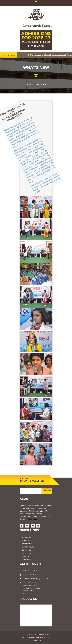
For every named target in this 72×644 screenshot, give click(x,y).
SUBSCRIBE (47, 491)
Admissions (26, 537)
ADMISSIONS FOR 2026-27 (36, 40)
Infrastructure (27, 544)
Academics (26, 540)
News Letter (26, 559)
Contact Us (26, 550)
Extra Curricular (28, 547)
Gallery (29, 85)
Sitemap (25, 556)
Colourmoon (36, 640)
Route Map (26, 553)
